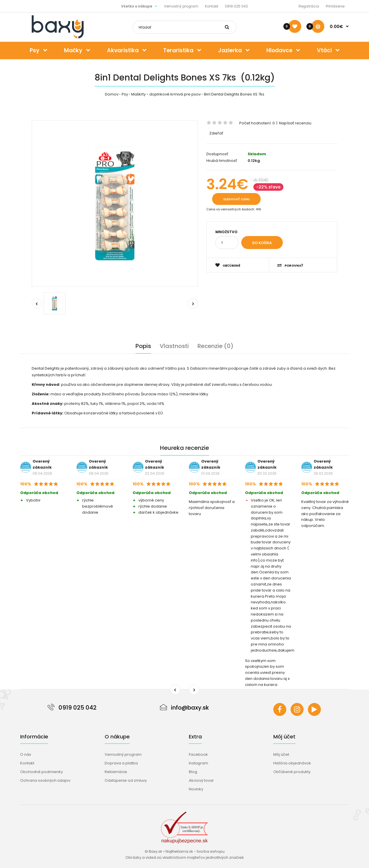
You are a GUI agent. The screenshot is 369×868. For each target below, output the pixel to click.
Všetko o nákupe (137, 6)
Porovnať (290, 265)
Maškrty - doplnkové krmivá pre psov (166, 94)
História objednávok (292, 763)
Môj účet (281, 754)
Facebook (198, 754)
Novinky (196, 789)
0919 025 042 (236, 6)
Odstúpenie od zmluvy (126, 780)
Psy (125, 94)
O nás (26, 754)
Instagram (198, 763)
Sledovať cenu (236, 199)
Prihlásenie (335, 6)
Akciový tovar (201, 780)
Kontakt (212, 6)
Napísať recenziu (295, 123)
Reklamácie (116, 772)
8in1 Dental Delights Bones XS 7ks (234, 94)
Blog (193, 772)
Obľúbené (228, 265)
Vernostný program (181, 6)
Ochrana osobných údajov (45, 780)
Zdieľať (216, 133)
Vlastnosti (174, 346)
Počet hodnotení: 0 (257, 123)
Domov (112, 94)
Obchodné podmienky (42, 772)
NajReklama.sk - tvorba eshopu (195, 851)
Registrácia (309, 6)
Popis (143, 346)
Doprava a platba (121, 763)
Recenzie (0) (215, 346)
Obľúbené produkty (292, 772)
